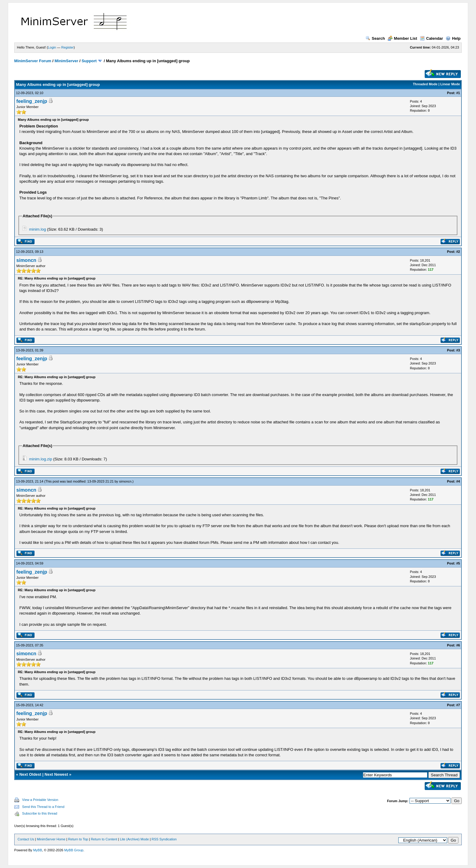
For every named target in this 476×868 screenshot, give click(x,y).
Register (68, 47)
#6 (458, 645)
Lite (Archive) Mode (134, 839)
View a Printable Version (40, 800)
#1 (458, 93)
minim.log (38, 229)
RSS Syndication (164, 839)
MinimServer (66, 61)
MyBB (37, 850)
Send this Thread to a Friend (43, 807)
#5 (458, 563)
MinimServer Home (51, 839)
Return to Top (78, 839)
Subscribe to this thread (40, 813)
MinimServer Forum (33, 61)
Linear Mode (450, 84)
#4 (458, 481)
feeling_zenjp (32, 101)
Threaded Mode (425, 84)
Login (52, 47)
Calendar (432, 38)
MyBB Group (74, 850)
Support (89, 61)
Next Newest (56, 774)
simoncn (26, 260)
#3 (458, 350)
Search (375, 38)
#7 (458, 705)
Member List (403, 38)
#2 (458, 252)
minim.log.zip (41, 459)
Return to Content (104, 839)
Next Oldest (30, 774)
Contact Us (26, 839)
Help (453, 38)
